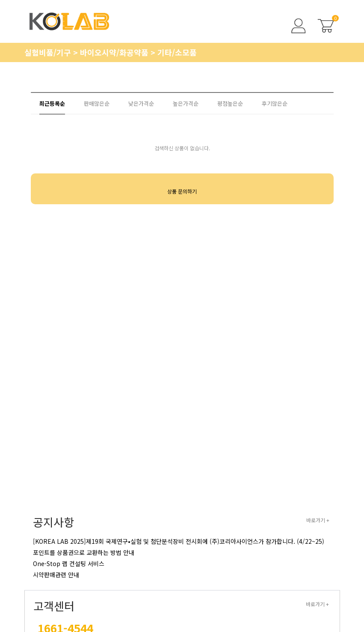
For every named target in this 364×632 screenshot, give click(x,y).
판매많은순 (97, 103)
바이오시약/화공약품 (115, 52)
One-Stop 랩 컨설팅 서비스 (69, 563)
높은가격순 (186, 103)
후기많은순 (275, 103)
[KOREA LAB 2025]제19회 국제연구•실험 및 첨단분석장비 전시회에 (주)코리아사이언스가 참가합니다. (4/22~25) (179, 541)
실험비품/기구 (49, 52)
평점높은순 (230, 103)
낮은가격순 (141, 103)
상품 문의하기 (182, 191)
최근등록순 (52, 103)
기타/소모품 (177, 52)
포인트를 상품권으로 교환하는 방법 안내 (84, 552)
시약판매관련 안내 (56, 575)
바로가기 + (318, 520)
